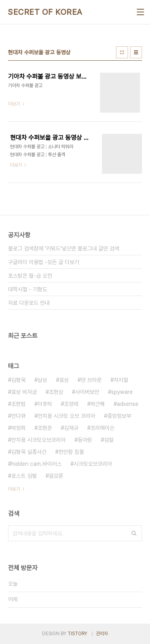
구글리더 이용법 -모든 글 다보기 (44, 262)
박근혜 (98, 404)
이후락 (45, 404)
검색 (134, 533)
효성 (64, 380)
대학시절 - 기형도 (28, 289)
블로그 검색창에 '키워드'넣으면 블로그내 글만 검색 (64, 248)
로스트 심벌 (24, 476)
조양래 (71, 404)
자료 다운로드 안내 (29, 303)
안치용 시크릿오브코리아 (38, 440)
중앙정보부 (119, 416)
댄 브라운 (91, 380)
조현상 (56, 392)
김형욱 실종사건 (29, 452)
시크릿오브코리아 (93, 464)
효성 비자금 (24, 392)
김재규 (71, 428)
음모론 (56, 476)
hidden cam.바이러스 (36, 464)
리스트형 (136, 52)
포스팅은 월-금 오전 (30, 276)
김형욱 (18, 380)
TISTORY (77, 634)
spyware (122, 392)
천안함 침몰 (71, 452)
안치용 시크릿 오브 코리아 (66, 416)
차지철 (121, 380)
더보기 (14, 489)
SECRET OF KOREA (45, 12)
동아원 (85, 440)
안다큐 (18, 416)
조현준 (45, 428)
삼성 (42, 380)
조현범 (18, 404)
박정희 (18, 428)
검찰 (109, 440)
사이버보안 (87, 392)
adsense (128, 404)
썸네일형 (122, 52)
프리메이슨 (102, 428)
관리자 (102, 634)
